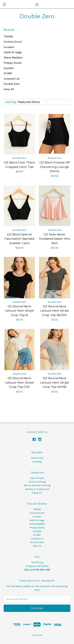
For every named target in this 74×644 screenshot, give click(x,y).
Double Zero (12, 84)
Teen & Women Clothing (37, 485)
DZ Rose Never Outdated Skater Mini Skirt (55, 239)
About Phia (37, 458)
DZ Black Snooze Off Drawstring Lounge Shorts (55, 167)
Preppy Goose (13, 63)
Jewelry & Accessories (37, 489)
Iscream (9, 47)
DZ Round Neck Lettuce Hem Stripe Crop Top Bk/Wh (55, 311)
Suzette (9, 68)
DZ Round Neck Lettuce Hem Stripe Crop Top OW (19, 382)
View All (9, 89)
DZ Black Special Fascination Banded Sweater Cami (19, 239)
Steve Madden (13, 58)
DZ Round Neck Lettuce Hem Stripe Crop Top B (19, 311)
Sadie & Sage (13, 52)
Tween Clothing (37, 482)
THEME (8, 37)
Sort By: (11, 102)
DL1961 (8, 73)
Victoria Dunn (13, 42)
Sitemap (37, 462)
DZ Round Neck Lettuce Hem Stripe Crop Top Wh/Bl (55, 382)
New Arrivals (37, 478)
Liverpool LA (12, 79)
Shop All (37, 493)
